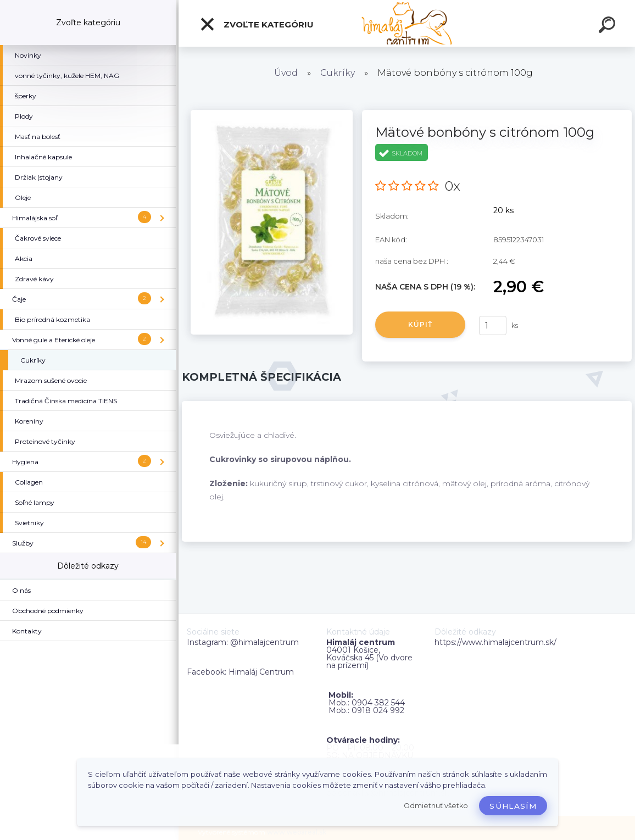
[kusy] (493, 326)
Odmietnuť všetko (436, 806)
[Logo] (407, 23)
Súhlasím (513, 806)
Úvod (286, 73)
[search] (609, 26)
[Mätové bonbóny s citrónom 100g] (272, 114)
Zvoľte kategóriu (257, 24)
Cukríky (338, 73)
